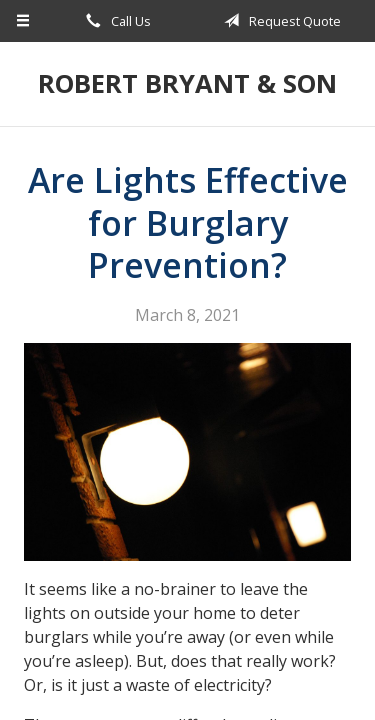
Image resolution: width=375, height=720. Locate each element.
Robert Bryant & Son (187, 83)
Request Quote (279, 21)
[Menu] (23, 21)
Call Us (115, 21)
